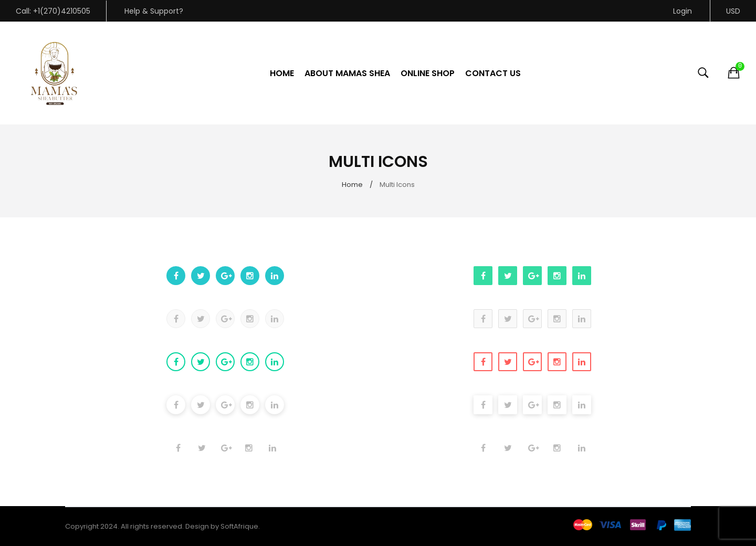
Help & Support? (154, 11)
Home (352, 185)
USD (733, 11)
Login (682, 11)
